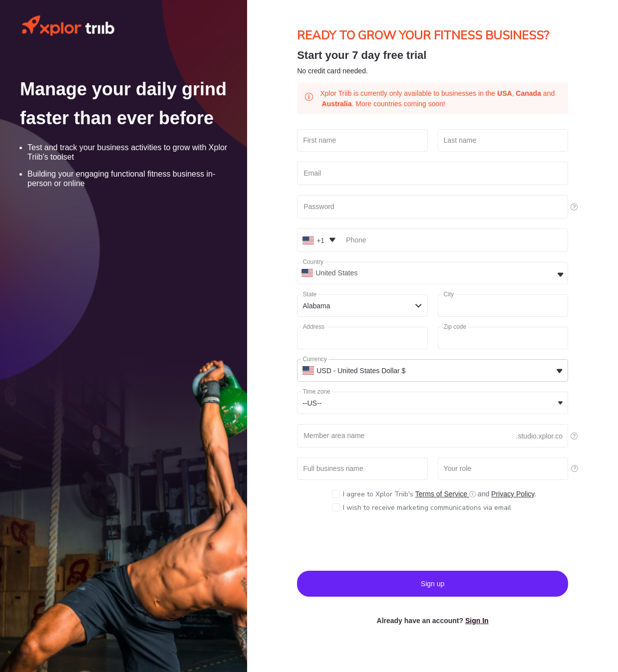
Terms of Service (442, 494)
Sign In (477, 621)
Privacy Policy (513, 494)
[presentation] (433, 541)
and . (440, 494)
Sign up (433, 584)
